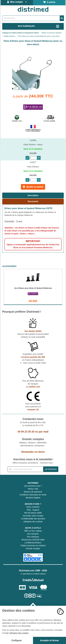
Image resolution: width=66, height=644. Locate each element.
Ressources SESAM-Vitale (33, 540)
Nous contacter (33, 507)
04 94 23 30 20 (26, 432)
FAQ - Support (33, 510)
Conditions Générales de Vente (33, 495)
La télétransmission (33, 543)
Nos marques (33, 534)
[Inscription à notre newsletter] (25, 469)
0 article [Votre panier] (49, 2)
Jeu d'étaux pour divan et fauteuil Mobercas (33, 288)
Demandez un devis (33, 452)
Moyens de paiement (33, 492)
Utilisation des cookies (33, 522)
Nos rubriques (33, 537)
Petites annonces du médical (33, 546)
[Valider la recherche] (62, 18)
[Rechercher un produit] (31, 18)
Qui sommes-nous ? (33, 486)
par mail (44, 432)
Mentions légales (33, 498)
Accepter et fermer (49, 640)
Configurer (16, 640)
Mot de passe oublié (33, 513)
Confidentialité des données (33, 519)
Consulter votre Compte (33, 516)
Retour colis (33, 489)
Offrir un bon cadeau (33, 531)
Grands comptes (33, 548)
